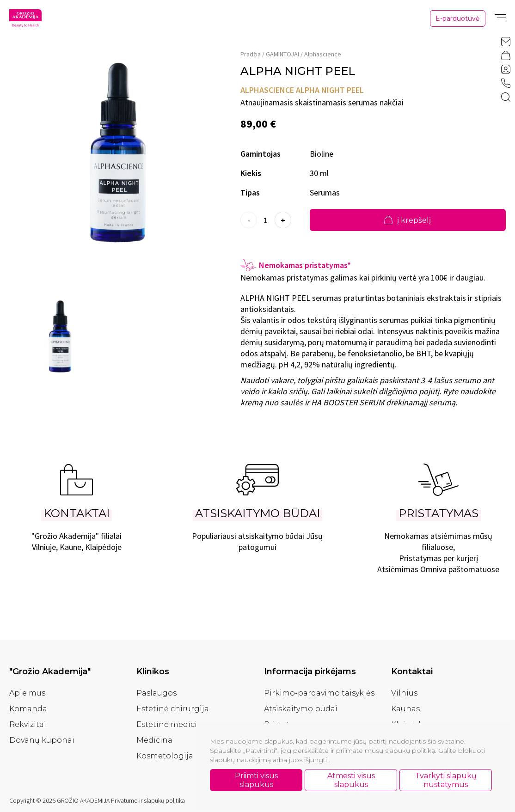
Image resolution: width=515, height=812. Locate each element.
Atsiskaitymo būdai (301, 709)
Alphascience (323, 54)
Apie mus (27, 693)
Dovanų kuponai (42, 740)
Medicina (154, 740)
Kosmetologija (165, 756)
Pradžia (251, 54)
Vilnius (404, 693)
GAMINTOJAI (282, 54)
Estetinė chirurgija (173, 709)
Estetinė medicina (172, 724)
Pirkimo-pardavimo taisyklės (319, 693)
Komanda (28, 709)
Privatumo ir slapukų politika (148, 800)
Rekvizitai (28, 724)
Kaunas (405, 709)
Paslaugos (156, 693)
